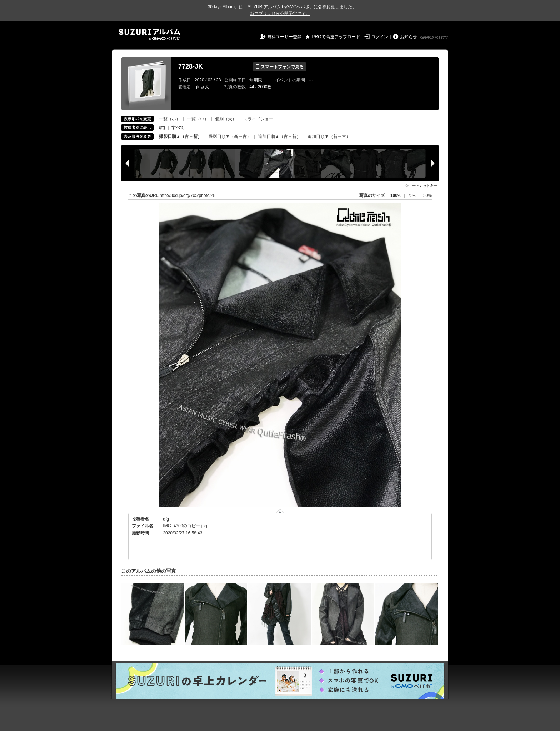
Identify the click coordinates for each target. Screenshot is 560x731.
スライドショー (258, 119)
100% (396, 195)
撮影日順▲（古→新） (180, 136)
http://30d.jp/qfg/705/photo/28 (187, 195)
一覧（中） (198, 119)
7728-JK (191, 66)
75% (413, 195)
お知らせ (409, 37)
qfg (162, 128)
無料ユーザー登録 (284, 37)
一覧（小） (170, 119)
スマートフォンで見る (279, 67)
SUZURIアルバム (149, 34)
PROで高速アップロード (336, 37)
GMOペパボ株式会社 (435, 38)
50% (427, 195)
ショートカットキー (421, 186)
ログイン (380, 37)
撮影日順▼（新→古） (230, 136)
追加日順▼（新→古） (329, 136)
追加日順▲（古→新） (279, 136)
